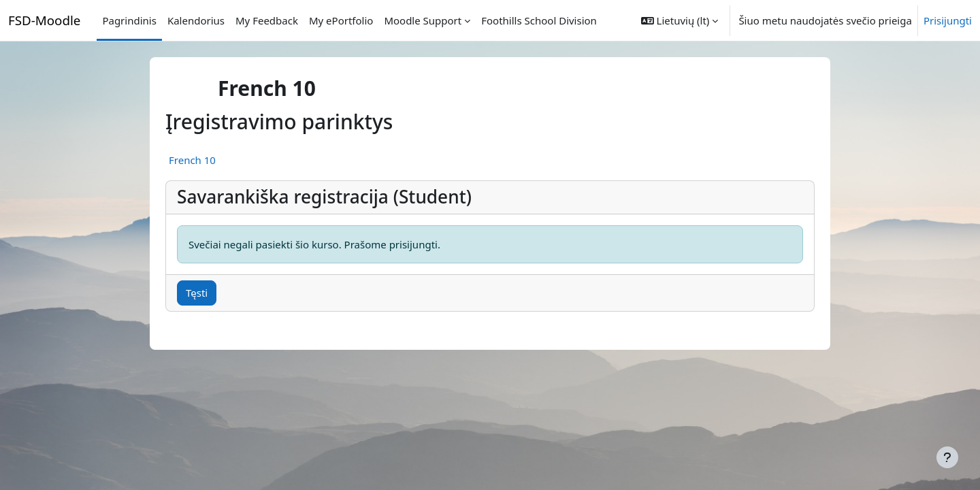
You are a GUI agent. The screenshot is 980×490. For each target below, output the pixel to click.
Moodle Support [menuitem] (423, 20)
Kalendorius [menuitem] (196, 20)
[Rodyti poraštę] (947, 457)
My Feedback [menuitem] (267, 20)
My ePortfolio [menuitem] (341, 20)
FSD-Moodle (44, 20)
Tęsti (197, 293)
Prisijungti (948, 20)
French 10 (192, 160)
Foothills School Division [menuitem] (539, 20)
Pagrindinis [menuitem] (129, 20)
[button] (680, 20)
